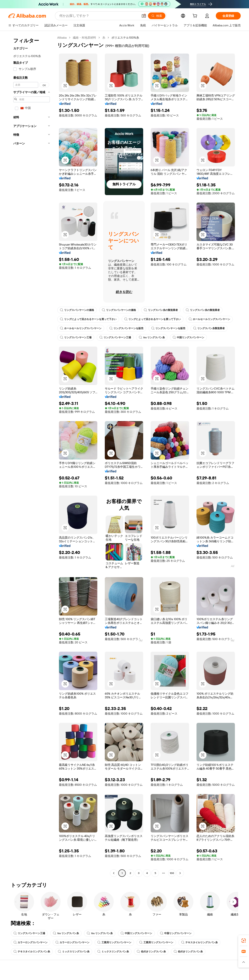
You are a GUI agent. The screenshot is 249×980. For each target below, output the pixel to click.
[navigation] (32, 456)
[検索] (157, 16)
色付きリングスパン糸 (151, 952)
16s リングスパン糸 (152, 337)
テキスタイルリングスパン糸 (199, 942)
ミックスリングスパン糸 (74, 952)
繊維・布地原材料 (84, 38)
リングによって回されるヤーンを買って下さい (88, 319)
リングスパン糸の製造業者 (161, 310)
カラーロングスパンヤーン (31, 942)
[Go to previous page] (114, 873)
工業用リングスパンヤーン (114, 942)
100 (172, 873)
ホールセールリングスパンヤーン (209, 319)
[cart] (196, 16)
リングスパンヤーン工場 (76, 337)
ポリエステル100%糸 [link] (125, 38)
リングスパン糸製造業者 (209, 328)
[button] (144, 16)
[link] (244, 941)
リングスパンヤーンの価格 (77, 310)
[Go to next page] (180, 873)
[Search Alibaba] (99, 16)
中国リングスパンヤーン (188, 337)
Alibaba (62, 38)
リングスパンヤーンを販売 (126, 328)
